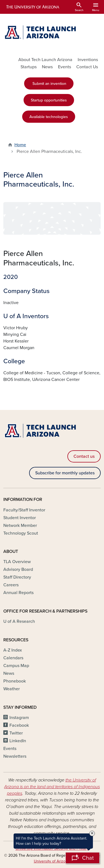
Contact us (84, 456)
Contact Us (87, 67)
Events (64, 67)
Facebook (19, 725)
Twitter (16, 733)
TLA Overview (17, 562)
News (47, 67)
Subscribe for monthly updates (65, 473)
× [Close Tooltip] (92, 833)
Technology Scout (21, 533)
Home (20, 145)
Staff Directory (17, 577)
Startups (29, 67)
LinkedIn (18, 741)
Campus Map (16, 666)
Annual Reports (18, 593)
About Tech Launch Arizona (45, 60)
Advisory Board (18, 569)
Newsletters (15, 756)
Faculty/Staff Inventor (24, 510)
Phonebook (15, 681)
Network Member (20, 525)
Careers (11, 585)
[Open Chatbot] (83, 858)
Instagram (19, 718)
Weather (12, 689)
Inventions (88, 60)
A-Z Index (13, 650)
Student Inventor (20, 518)
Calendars (13, 658)
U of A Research (19, 621)
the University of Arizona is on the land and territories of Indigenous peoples (52, 787)
